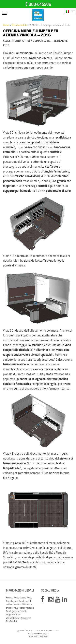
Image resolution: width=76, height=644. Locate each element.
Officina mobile (19, 25)
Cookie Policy (26, 598)
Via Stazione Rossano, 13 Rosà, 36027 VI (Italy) (38, 635)
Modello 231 (19, 604)
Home (6, 25)
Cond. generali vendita (17, 611)
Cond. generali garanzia (23, 608)
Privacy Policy (13, 598)
